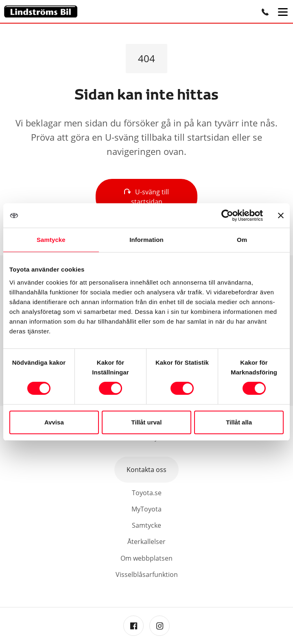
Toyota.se (147, 493)
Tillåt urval (147, 422)
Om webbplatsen (146, 558)
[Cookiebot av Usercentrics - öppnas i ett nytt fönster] (227, 215)
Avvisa (54, 422)
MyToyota (146, 509)
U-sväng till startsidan (146, 197)
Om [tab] (242, 240)
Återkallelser (146, 542)
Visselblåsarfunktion (147, 574)
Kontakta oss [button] (146, 470)
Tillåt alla (239, 422)
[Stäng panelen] (281, 215)
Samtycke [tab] (51, 240)
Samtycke (146, 525)
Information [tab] (146, 240)
